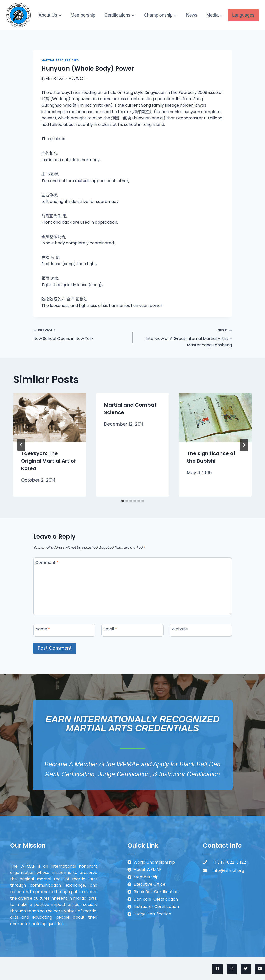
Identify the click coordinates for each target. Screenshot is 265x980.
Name (43, 629)
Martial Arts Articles (60, 60)
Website (180, 629)
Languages (243, 15)
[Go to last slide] (21, 445)
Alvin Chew (55, 78)
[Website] (201, 630)
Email (110, 629)
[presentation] (50, 417)
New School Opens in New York (81, 334)
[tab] (123, 501)
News (192, 15)
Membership (83, 15)
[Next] (244, 445)
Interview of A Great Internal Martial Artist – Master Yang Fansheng (184, 337)
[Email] (132, 630)
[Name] (64, 630)
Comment (47, 562)
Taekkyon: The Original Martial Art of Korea (49, 461)
